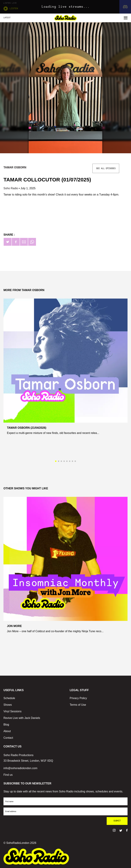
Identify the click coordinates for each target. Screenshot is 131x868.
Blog (6, 725)
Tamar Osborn (15, 167)
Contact (8, 738)
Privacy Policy (78, 698)
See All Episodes (106, 168)
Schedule (9, 698)
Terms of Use (78, 705)
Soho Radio (11, 188)
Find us (8, 775)
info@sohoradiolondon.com (20, 768)
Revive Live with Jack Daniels (22, 718)
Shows (8, 705)
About (7, 731)
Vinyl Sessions (13, 711)
